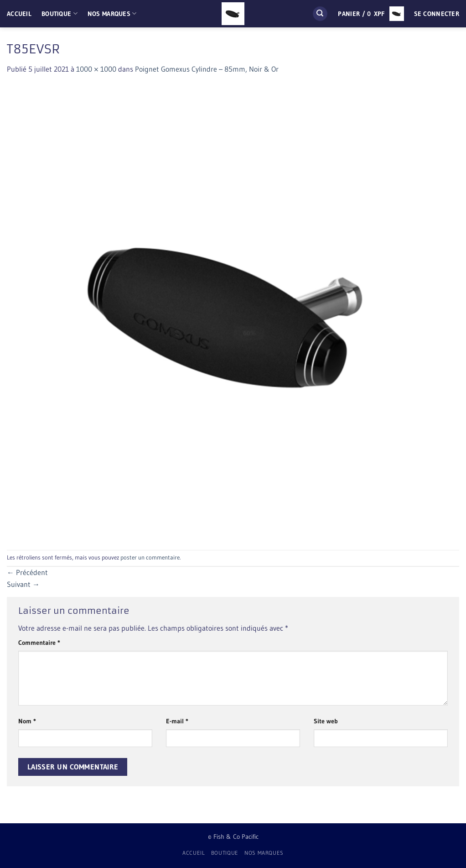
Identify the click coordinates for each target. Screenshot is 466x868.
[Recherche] (320, 14)
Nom (27, 721)
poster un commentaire (150, 557)
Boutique (60, 13)
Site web (326, 721)
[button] (371, 14)
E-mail (177, 721)
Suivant (23, 584)
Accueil (19, 14)
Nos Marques (112, 13)
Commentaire (39, 643)
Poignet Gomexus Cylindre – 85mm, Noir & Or (207, 69)
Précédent (27, 572)
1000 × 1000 (96, 69)
